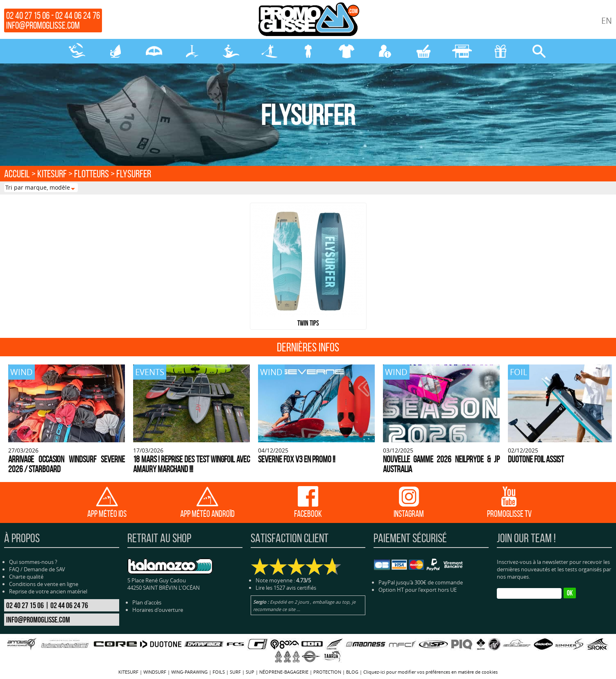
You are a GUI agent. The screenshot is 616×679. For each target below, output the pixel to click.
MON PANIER (423, 51)
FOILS (192, 51)
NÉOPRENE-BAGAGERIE (308, 51)
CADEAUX (500, 51)
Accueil (17, 174)
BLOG (352, 672)
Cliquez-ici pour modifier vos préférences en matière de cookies (430, 672)
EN (607, 21)
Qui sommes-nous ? (33, 562)
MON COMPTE (385, 51)
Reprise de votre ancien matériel (48, 591)
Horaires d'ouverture (158, 610)
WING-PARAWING (154, 51)
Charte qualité (26, 577)
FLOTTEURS (92, 174)
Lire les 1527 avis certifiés (286, 588)
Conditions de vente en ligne (44, 584)
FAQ (14, 569)
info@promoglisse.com (43, 25)
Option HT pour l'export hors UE (418, 590)
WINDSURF (115, 51)
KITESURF (77, 51)
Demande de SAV (44, 569)
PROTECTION (346, 51)
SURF (231, 51)
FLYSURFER (134, 174)
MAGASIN (462, 51)
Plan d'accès (147, 602)
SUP (269, 51)
